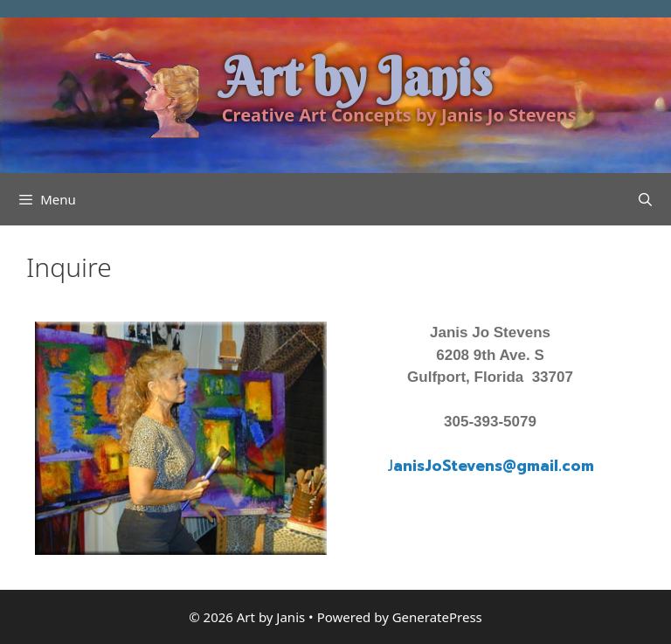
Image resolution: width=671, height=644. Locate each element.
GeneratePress (437, 617)
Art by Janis (357, 77)
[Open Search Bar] (645, 199)
